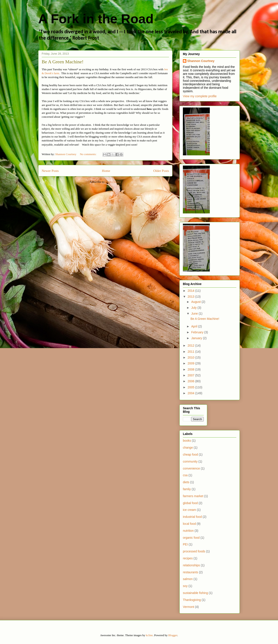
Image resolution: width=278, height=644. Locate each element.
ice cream (189, 510)
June (195, 314)
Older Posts (161, 171)
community (190, 461)
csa (185, 475)
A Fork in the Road (96, 19)
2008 (191, 369)
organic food (191, 538)
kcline (149, 635)
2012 (191, 345)
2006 (191, 381)
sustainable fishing (195, 593)
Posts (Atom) (113, 182)
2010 (191, 357)
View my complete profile (200, 96)
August (196, 302)
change (188, 448)
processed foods (194, 551)
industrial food (192, 517)
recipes (188, 558)
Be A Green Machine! (63, 62)
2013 (191, 297)
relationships (191, 565)
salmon (188, 579)
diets (186, 482)
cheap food (190, 454)
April (195, 326)
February (198, 332)
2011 (191, 352)
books (187, 441)
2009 (191, 363)
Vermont (189, 607)
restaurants (190, 572)
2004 (191, 393)
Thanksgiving (192, 600)
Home (106, 171)
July (194, 308)
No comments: (89, 154)
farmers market (193, 496)
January (197, 338)
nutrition (188, 531)
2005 (191, 387)
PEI (185, 544)
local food (189, 524)
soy (185, 586)
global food (190, 503)
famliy (187, 489)
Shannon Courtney (201, 61)
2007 (191, 375)
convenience (191, 468)
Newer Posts (50, 171)
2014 (191, 291)
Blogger (173, 635)
